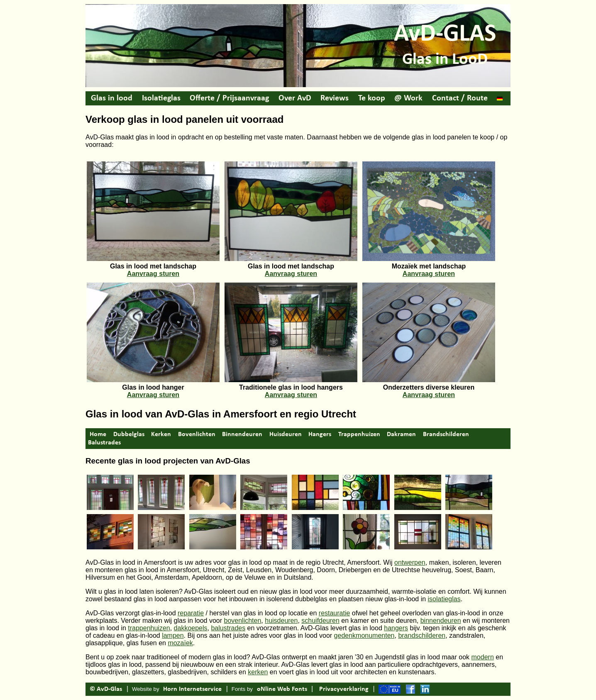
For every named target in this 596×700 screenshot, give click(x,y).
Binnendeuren (242, 434)
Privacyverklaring (344, 689)
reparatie (191, 613)
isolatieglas (444, 599)
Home (98, 434)
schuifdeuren (320, 621)
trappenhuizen (149, 628)
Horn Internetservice (192, 689)
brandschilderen (422, 635)
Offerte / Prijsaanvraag (229, 98)
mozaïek (180, 643)
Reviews (335, 98)
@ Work (408, 98)
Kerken (161, 434)
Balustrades (104, 443)
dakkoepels (191, 628)
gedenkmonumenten (364, 635)
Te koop (372, 98)
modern (483, 657)
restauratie (335, 613)
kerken (258, 672)
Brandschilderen (446, 434)
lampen (173, 635)
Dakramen (401, 434)
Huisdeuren (286, 434)
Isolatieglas (161, 98)
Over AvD (295, 98)
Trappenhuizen (359, 434)
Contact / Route (460, 98)
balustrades (228, 628)
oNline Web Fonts (282, 689)
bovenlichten (243, 621)
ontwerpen (410, 562)
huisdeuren (281, 621)
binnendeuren (441, 621)
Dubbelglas (129, 434)
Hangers (320, 434)
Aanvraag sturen (153, 274)
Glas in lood (112, 98)
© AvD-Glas (106, 689)
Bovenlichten (197, 434)
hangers (396, 628)
